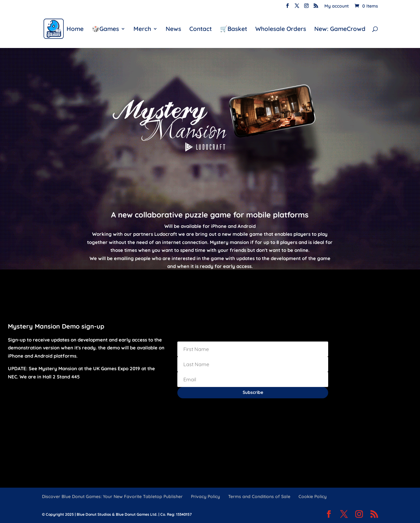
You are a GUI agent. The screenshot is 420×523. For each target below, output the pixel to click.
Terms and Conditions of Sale (259, 496)
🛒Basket (234, 30)
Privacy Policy (205, 496)
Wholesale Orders (281, 30)
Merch (142, 30)
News (173, 30)
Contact (201, 30)
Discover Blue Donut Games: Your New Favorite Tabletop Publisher (112, 496)
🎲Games (105, 30)
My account (337, 6)
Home (75, 30)
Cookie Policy (313, 496)
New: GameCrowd (340, 30)
